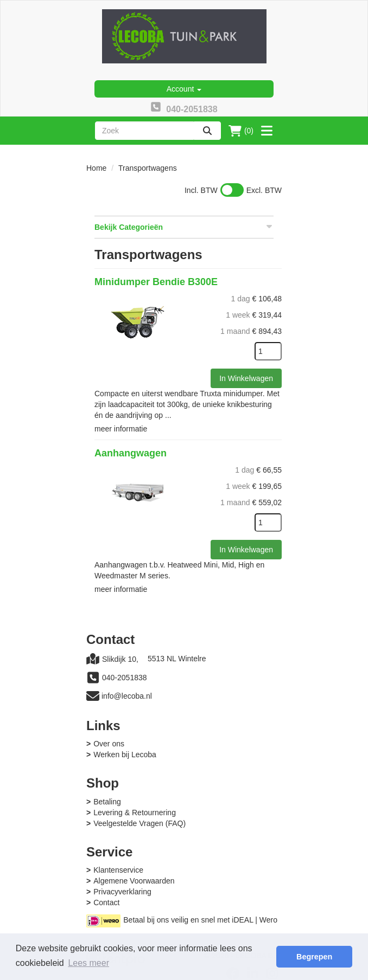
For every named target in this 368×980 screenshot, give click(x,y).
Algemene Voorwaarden (134, 881)
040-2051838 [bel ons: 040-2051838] (125, 678)
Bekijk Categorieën (184, 227)
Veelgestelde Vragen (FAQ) (139, 823)
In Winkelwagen (246, 378)
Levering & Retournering (135, 813)
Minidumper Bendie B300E (156, 282)
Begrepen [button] (314, 957)
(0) (241, 131)
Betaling (107, 802)
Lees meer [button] (88, 963)
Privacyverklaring (122, 892)
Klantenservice (118, 870)
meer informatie (121, 429)
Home (96, 168)
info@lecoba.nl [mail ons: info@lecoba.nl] (127, 696)
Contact (106, 902)
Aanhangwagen (131, 453)
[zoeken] (207, 131)
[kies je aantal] (268, 351)
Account (184, 89)
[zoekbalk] (144, 131)
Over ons (109, 744)
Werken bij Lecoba (125, 755)
